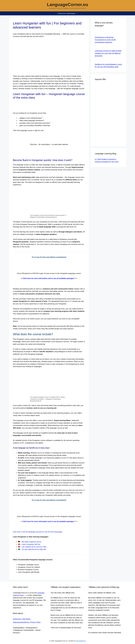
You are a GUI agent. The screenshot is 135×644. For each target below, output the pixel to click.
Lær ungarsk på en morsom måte (34, 547)
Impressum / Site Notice (22, 619)
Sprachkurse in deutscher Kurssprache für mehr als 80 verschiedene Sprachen (105, 40)
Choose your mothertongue (68, 13)
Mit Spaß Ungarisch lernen (32, 542)
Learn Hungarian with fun (31, 544)
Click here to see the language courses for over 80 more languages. (38, 532)
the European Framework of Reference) (32, 224)
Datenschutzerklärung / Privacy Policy (27, 622)
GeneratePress (81, 641)
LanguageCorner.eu (67, 5)
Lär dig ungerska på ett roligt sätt (34, 549)
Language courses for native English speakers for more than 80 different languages (108, 53)
